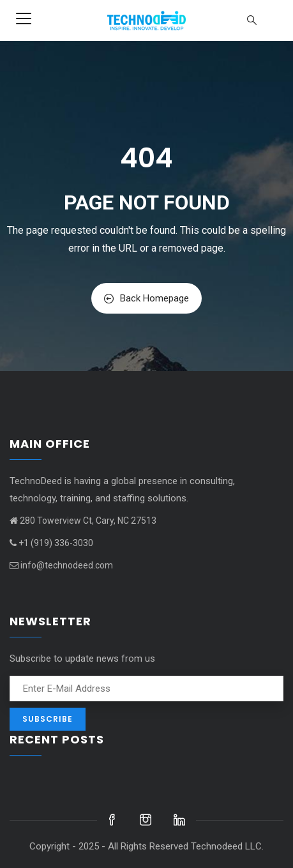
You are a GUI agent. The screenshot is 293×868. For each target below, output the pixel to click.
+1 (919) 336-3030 (51, 543)
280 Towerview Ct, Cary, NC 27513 (83, 521)
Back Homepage (146, 298)
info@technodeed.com (61, 565)
